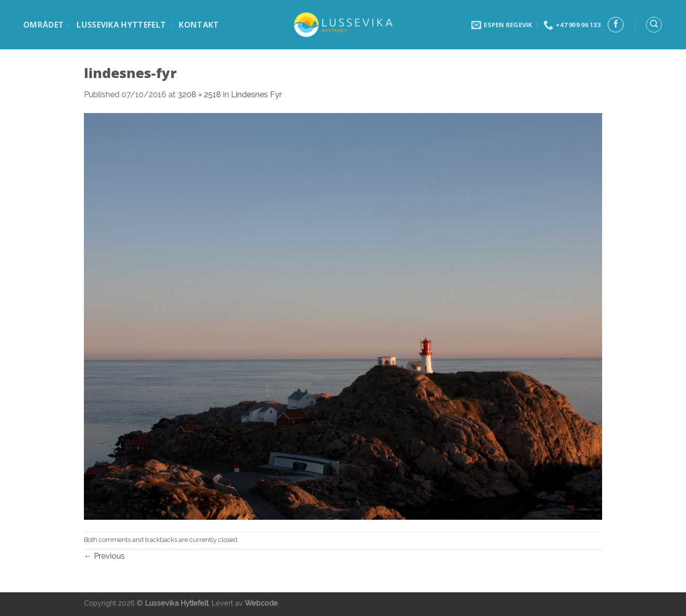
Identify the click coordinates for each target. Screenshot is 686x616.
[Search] (654, 25)
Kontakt (199, 25)
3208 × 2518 (199, 95)
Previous (104, 556)
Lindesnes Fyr (256, 95)
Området (43, 25)
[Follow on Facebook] (616, 25)
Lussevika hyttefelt (121, 25)
